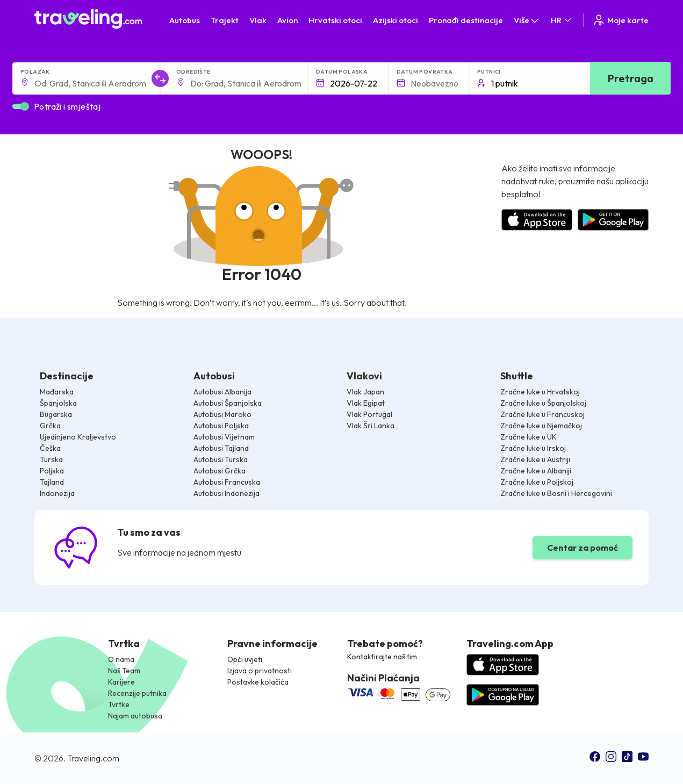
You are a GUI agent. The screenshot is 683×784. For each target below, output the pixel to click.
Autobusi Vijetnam (224, 437)
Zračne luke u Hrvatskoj (540, 392)
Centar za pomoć (583, 548)
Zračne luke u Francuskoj (542, 414)
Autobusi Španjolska (228, 403)
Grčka (50, 426)
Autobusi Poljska (221, 426)
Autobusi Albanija (222, 392)
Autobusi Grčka (220, 471)
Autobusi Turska (221, 459)
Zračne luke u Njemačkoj (541, 426)
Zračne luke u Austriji (535, 459)
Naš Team (124, 671)
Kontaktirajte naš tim (382, 657)
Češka (50, 448)
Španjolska (58, 403)
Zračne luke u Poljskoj (537, 482)
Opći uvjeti (245, 659)
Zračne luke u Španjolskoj (543, 403)
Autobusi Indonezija (227, 493)
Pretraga (631, 78)
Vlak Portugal (369, 414)
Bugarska (56, 414)
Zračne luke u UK (529, 437)
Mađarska (57, 392)
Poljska (52, 471)
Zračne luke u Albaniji (536, 471)
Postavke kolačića (258, 682)
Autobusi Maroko (222, 414)
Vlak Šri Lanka (371, 426)
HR (562, 20)
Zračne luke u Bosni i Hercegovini (556, 493)
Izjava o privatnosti (260, 671)
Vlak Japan (365, 392)
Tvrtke (119, 704)
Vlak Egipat (366, 403)
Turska (51, 459)
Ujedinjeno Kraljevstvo (78, 437)
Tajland (52, 482)
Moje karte (620, 20)
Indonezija (57, 493)
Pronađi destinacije (466, 20)
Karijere (121, 682)
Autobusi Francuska (227, 482)
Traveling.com (93, 758)
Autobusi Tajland (221, 448)
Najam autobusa (135, 716)
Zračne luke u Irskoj (533, 448)
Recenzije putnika (137, 693)
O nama (121, 659)
